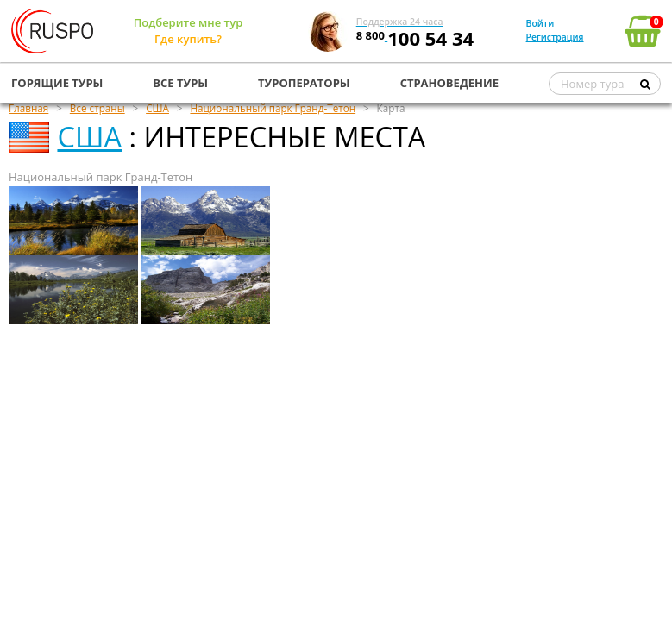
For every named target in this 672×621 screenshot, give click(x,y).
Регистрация (555, 37)
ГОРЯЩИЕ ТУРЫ (57, 83)
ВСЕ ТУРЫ (180, 83)
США (89, 137)
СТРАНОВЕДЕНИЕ (449, 83)
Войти (540, 23)
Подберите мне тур (188, 22)
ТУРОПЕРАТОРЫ (304, 83)
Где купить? (188, 39)
